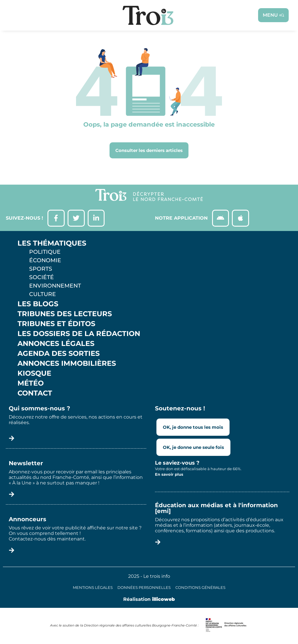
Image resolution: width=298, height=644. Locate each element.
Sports (41, 269)
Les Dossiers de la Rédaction (79, 334)
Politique (45, 252)
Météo (31, 384)
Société (42, 278)
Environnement (55, 286)
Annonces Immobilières (67, 364)
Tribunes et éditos (56, 324)
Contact (35, 394)
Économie (45, 261)
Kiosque (34, 374)
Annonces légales (56, 344)
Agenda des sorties (59, 354)
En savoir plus (169, 475)
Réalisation (149, 600)
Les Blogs (38, 304)
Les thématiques (52, 244)
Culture (43, 295)
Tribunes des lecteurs (65, 314)
